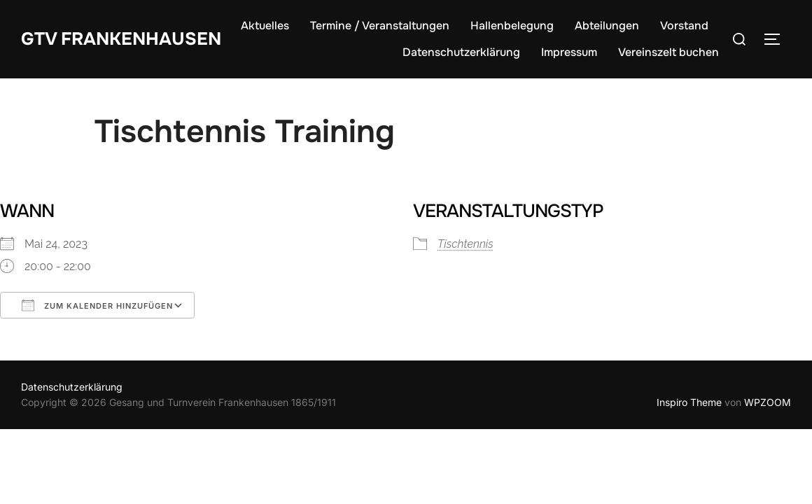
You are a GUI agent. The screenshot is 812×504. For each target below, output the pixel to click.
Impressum (569, 52)
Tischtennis (465, 244)
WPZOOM (768, 402)
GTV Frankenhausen (123, 38)
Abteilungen (676, 26)
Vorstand (357, 52)
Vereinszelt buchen (668, 52)
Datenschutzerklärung (461, 52)
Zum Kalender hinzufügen (97, 305)
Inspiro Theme (689, 402)
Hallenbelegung (581, 26)
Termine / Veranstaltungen (449, 26)
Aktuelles (334, 26)
